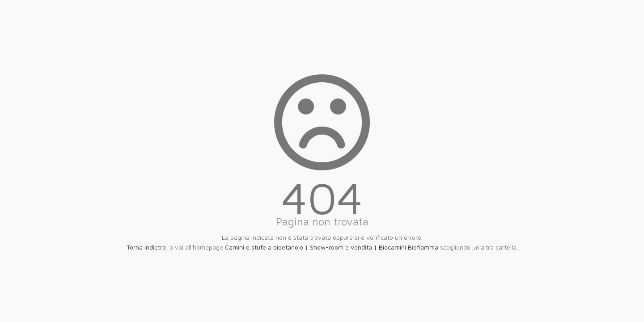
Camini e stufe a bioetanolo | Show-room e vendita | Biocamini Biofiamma (332, 247)
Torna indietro (146, 247)
